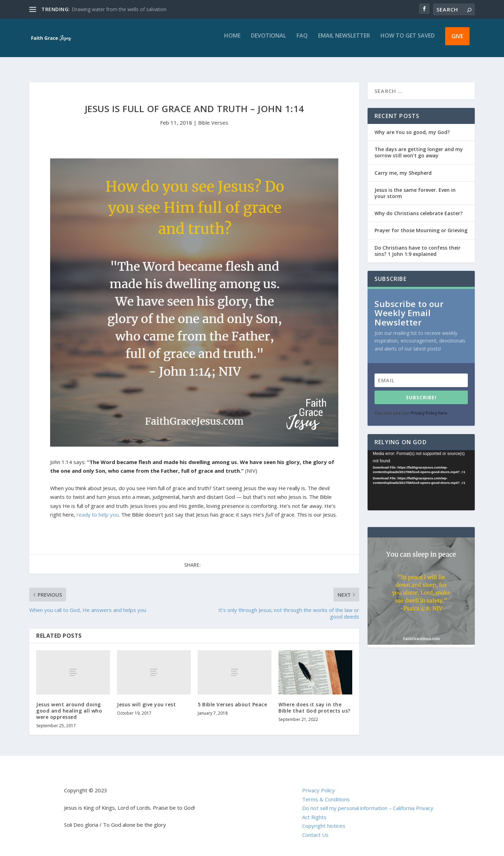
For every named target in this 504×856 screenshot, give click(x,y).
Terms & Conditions (326, 793)
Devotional (269, 41)
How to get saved (408, 41)
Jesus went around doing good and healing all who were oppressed (69, 704)
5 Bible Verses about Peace (232, 698)
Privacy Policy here (429, 407)
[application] (421, 474)
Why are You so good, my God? (412, 126)
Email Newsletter (344, 41)
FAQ (302, 41)
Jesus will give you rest (146, 698)
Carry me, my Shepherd (403, 167)
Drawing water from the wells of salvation (119, 9)
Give (457, 41)
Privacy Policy (318, 784)
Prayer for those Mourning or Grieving (421, 224)
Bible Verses (213, 116)
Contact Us (315, 828)
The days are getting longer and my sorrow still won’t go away (419, 146)
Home (232, 41)
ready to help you (98, 508)
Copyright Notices (324, 819)
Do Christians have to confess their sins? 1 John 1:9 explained (418, 245)
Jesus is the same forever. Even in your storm (415, 187)
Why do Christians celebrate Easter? (419, 207)
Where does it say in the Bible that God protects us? (314, 701)
